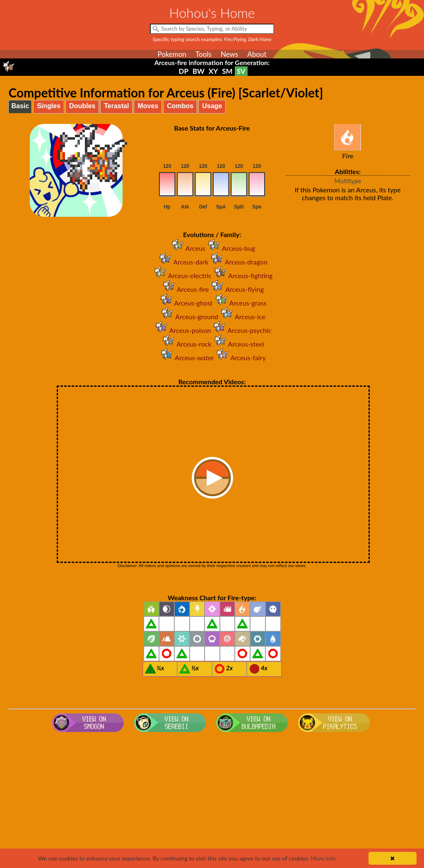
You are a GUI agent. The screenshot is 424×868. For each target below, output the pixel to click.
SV (241, 71)
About (257, 54)
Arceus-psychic (241, 330)
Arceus (187, 248)
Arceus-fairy (240, 358)
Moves (148, 106)
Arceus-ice (242, 316)
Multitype (348, 181)
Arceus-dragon (238, 262)
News (229, 54)
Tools (204, 54)
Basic (20, 106)
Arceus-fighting (242, 275)
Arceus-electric (182, 275)
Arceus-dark (182, 262)
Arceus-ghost (185, 303)
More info (323, 858)
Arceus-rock (185, 344)
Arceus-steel (238, 344)
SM (227, 71)
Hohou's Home (212, 13)
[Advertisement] (212, 802)
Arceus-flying (236, 289)
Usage (212, 106)
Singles (49, 106)
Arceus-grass (240, 303)
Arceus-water (186, 358)
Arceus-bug (230, 248)
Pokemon (172, 54)
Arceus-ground (188, 316)
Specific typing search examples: (212, 39)
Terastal (116, 106)
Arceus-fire (184, 289)
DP (183, 71)
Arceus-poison (182, 330)
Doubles (82, 106)
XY (213, 71)
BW (199, 71)
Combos (180, 106)
